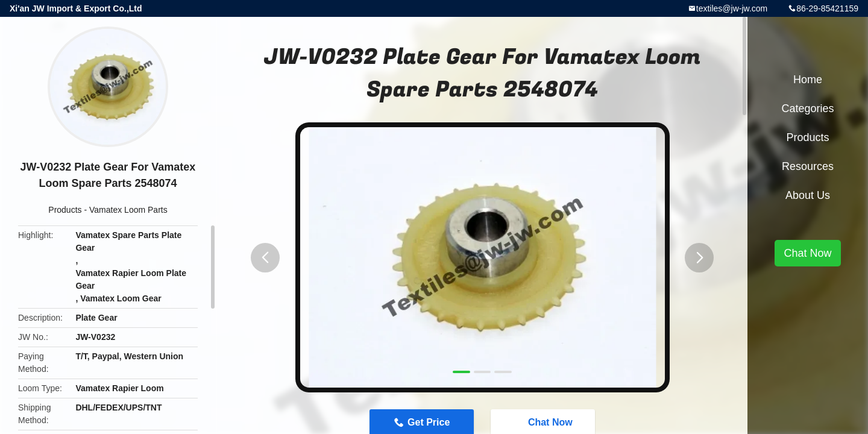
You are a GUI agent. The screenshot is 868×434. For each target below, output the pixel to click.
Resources (808, 166)
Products (65, 210)
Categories (807, 108)
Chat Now (807, 253)
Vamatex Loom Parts (128, 210)
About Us (808, 195)
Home (808, 80)
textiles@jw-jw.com (732, 8)
